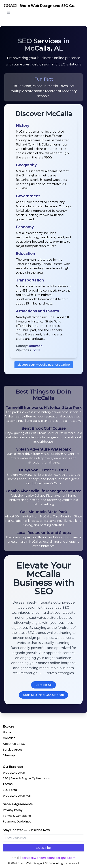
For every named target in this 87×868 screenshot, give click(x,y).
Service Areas (13, 750)
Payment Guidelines (17, 822)
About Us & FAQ (14, 744)
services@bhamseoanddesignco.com (49, 858)
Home (7, 732)
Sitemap (9, 755)
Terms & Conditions (17, 816)
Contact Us (43, 685)
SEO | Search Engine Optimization (26, 778)
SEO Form (10, 790)
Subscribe (44, 848)
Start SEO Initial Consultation (44, 695)
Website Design (14, 773)
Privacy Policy (13, 810)
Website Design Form (18, 796)
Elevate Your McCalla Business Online (44, 365)
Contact (9, 738)
